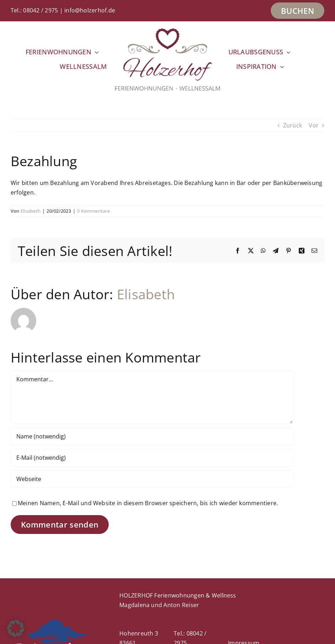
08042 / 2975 (40, 10)
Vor (314, 125)
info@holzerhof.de (90, 10)
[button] (16, 628)
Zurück (293, 125)
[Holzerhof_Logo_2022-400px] (167, 31)
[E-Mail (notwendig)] (152, 458)
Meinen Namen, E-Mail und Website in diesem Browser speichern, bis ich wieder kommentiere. (148, 503)
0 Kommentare (93, 211)
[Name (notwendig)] (152, 436)
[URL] (152, 479)
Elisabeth (31, 211)
